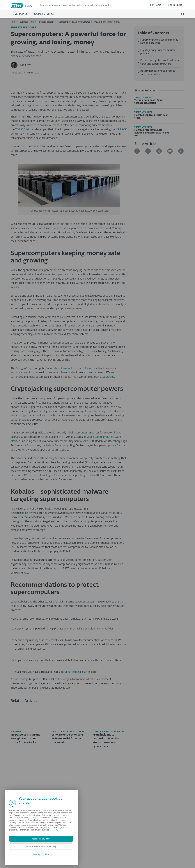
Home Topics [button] (19, 14)
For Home (156, 5)
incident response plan (74, 734)
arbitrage (109, 439)
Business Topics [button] (44, 14)
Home (14, 22)
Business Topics (27, 22)
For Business (175, 5)
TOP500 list (22, 192)
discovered (32, 575)
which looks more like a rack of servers (72, 431)
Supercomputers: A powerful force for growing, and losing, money (89, 22)
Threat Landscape (46, 22)
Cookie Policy (51, 830)
